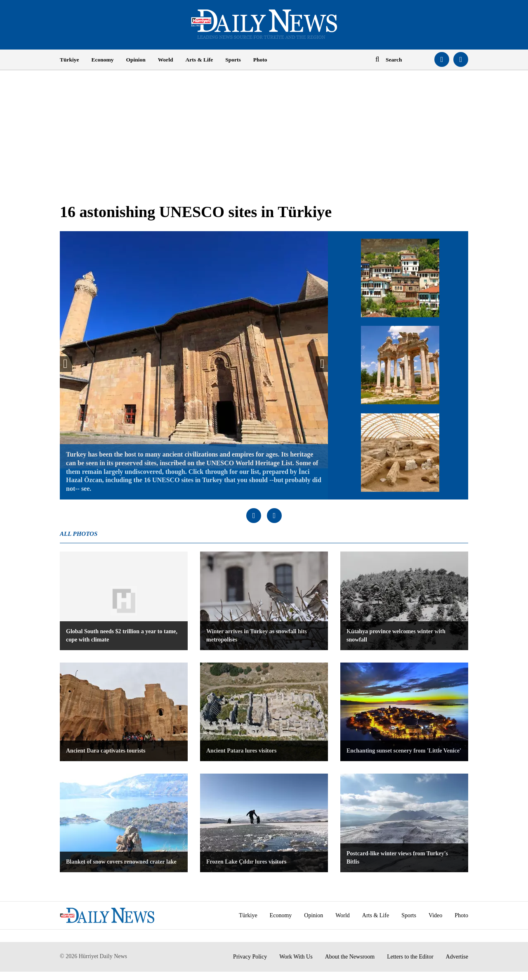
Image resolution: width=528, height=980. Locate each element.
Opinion (136, 60)
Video (435, 915)
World (166, 60)
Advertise (457, 957)
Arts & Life (199, 60)
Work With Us (296, 957)
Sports (233, 60)
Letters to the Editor (410, 957)
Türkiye (70, 60)
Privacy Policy (250, 957)
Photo (260, 60)
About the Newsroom (350, 957)
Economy (103, 60)
